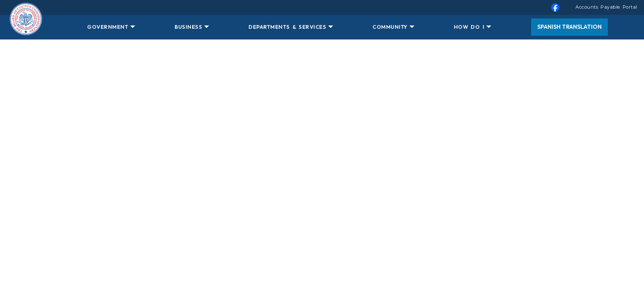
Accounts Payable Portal (606, 7)
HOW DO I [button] (469, 27)
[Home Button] (26, 27)
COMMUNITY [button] (390, 27)
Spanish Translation (569, 27)
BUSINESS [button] (188, 27)
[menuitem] (322, 7)
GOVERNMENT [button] (108, 27)
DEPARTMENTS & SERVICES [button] (287, 27)
